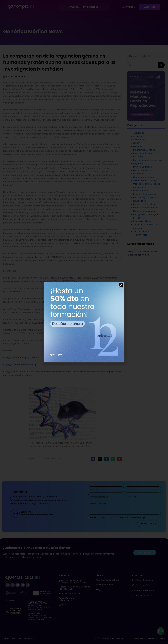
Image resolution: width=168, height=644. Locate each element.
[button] (121, 285)
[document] (84, 322)
